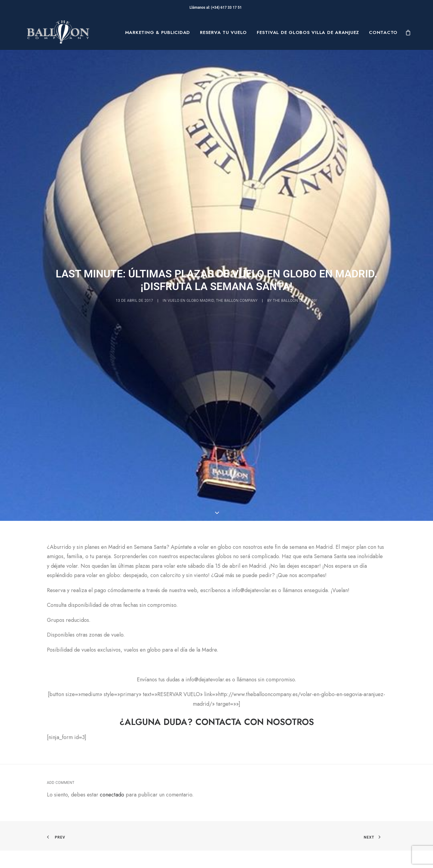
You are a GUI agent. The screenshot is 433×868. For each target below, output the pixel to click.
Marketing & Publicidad (158, 32)
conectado (112, 712)
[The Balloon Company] (58, 32)
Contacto (383, 32)
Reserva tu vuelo (223, 32)
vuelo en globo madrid (191, 259)
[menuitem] (158, 32)
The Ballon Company (237, 259)
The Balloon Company (295, 259)
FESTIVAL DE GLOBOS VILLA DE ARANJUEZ (308, 32)
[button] (217, 856)
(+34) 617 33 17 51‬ (227, 8)
